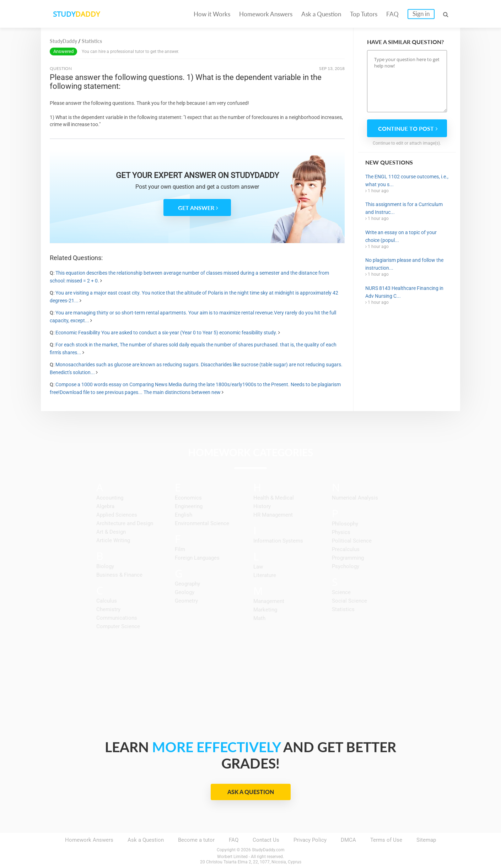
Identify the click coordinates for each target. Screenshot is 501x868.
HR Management (273, 515)
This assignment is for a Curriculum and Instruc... (404, 208)
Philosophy (345, 524)
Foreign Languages (197, 558)
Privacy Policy (310, 840)
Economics (188, 498)
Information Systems (278, 541)
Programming (348, 558)
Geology (185, 592)
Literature (265, 575)
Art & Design (111, 532)
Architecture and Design (125, 523)
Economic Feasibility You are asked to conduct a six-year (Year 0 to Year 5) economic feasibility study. (166, 333)
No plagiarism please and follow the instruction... (404, 264)
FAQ (392, 14)
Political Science (352, 541)
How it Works (212, 14)
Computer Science (118, 626)
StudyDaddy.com (268, 850)
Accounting (110, 498)
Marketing (265, 610)
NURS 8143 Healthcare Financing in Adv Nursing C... (404, 292)
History (262, 506)
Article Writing (113, 540)
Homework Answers (266, 14)
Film (180, 549)
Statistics (343, 609)
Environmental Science (202, 523)
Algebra (105, 506)
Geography (187, 584)
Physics (341, 532)
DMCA (348, 840)
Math (259, 618)
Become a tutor (196, 840)
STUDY (79, 14)
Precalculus (346, 549)
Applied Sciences (117, 515)
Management (269, 601)
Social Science (349, 601)
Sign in (421, 14)
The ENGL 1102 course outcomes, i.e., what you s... (407, 180)
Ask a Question (321, 14)
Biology (105, 566)
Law (258, 567)
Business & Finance (119, 575)
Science (341, 592)
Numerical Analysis (355, 498)
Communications (117, 618)
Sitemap (426, 840)
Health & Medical (274, 498)
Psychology (346, 566)
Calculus (107, 601)
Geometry (186, 601)
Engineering (189, 506)
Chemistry (108, 609)
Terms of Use (386, 840)
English (184, 515)
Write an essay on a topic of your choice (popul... (401, 236)
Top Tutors (364, 14)
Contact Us (266, 840)
